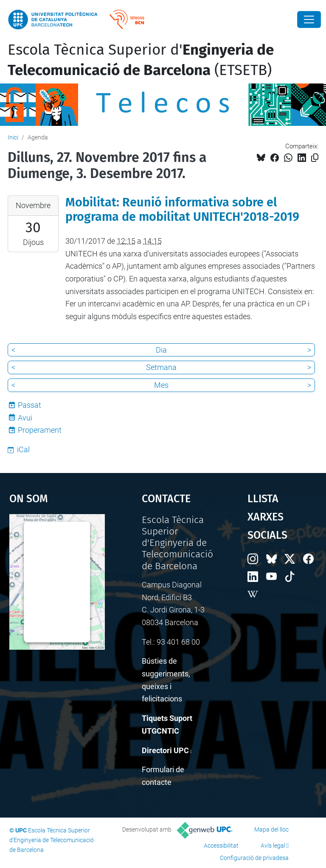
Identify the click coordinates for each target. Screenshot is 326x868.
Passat (30, 405)
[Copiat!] (315, 158)
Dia (161, 350)
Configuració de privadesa (254, 858)
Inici (13, 137)
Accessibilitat (221, 846)
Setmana (161, 367)
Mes (161, 385)
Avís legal (273, 846)
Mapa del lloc (271, 829)
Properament (40, 430)
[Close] (309, 19)
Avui (25, 418)
